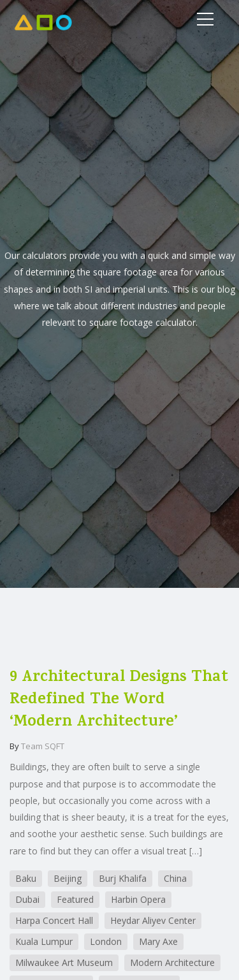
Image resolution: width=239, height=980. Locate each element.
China (175, 878)
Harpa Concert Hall (54, 920)
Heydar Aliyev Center (153, 920)
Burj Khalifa (123, 878)
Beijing (68, 878)
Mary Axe (158, 941)
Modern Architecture (172, 962)
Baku (26, 878)
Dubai (27, 899)
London (106, 941)
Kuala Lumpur (44, 941)
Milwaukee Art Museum (64, 962)
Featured (75, 899)
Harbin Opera (138, 899)
